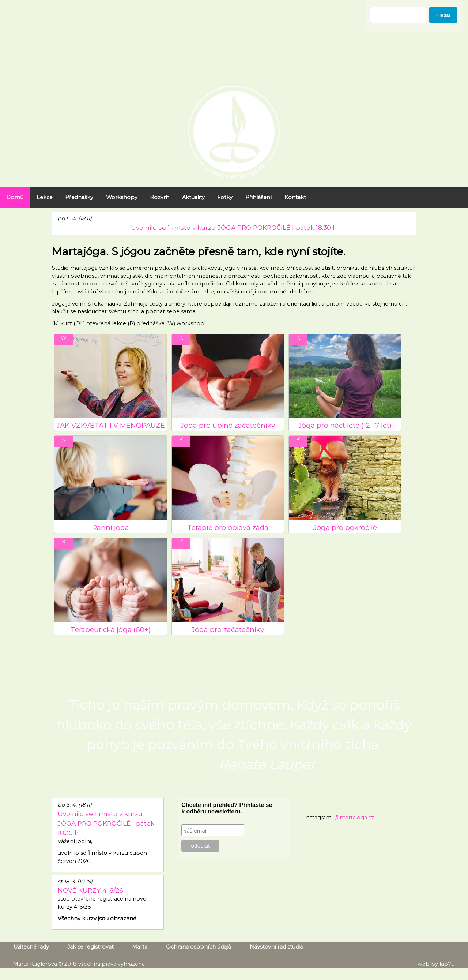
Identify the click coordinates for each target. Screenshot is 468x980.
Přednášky (79, 197)
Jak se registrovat (90, 947)
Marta (140, 947)
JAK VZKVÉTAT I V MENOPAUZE (111, 425)
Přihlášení (258, 197)
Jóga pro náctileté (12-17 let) (345, 425)
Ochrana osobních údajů (199, 947)
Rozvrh (160, 197)
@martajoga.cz (354, 818)
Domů (15, 197)
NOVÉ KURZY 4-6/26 (90, 890)
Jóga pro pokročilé (345, 528)
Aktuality (193, 197)
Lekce (45, 197)
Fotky (225, 197)
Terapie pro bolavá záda (228, 528)
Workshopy (122, 197)
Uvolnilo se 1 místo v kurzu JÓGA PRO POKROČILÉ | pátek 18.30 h (234, 227)
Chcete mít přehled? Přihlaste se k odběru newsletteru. (227, 808)
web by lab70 (436, 964)
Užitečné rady (31, 947)
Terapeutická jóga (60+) (111, 630)
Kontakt (295, 197)
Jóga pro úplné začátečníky (228, 425)
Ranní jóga (111, 528)
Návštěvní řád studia (276, 947)
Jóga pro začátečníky (228, 630)
